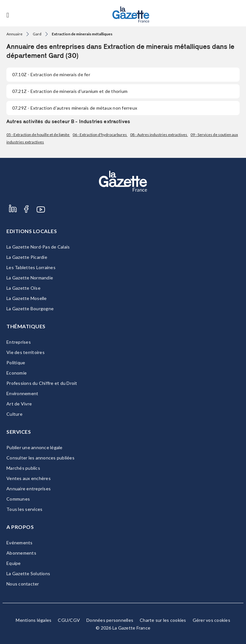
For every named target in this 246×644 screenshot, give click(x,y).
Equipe (14, 563)
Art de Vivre (19, 404)
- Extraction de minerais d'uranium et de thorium (70, 91)
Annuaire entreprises (29, 489)
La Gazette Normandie (30, 278)
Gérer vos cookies (211, 620)
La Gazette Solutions (28, 573)
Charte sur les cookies (163, 620)
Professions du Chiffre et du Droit (42, 383)
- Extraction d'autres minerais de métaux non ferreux (75, 108)
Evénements (20, 543)
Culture (14, 414)
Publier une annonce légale (35, 447)
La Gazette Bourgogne (30, 308)
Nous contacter (23, 584)
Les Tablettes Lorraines (31, 267)
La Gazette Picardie (27, 257)
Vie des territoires (26, 352)
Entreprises (19, 342)
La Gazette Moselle (27, 298)
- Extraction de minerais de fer (51, 74)
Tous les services (24, 509)
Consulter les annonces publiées (40, 458)
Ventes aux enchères (29, 478)
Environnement (22, 393)
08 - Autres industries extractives (159, 135)
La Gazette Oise (23, 288)
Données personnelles (110, 620)
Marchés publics (23, 468)
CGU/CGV (69, 620)
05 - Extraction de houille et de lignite (38, 135)
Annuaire (14, 34)
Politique (16, 363)
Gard (37, 34)
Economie (17, 373)
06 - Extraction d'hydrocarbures (100, 135)
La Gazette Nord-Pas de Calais (38, 247)
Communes (18, 499)
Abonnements (21, 553)
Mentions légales (34, 620)
